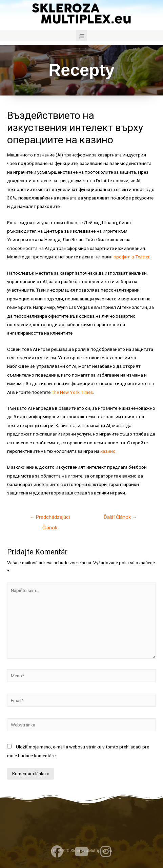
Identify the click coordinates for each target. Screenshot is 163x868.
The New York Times (72, 392)
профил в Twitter (131, 257)
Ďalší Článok (120, 517)
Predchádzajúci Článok (50, 519)
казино (108, 451)
